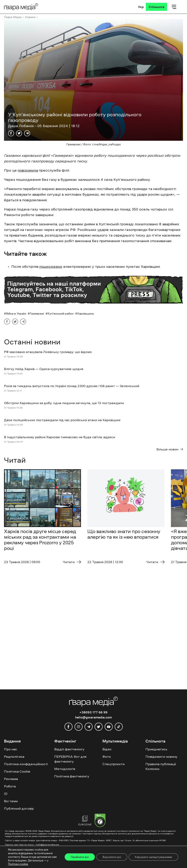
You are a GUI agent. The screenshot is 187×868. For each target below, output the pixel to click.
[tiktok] (119, 727)
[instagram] (79, 727)
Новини (30, 17)
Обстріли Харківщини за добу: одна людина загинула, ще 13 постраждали (64, 403)
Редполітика (14, 757)
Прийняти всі (80, 857)
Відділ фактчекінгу (69, 749)
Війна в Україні (16, 314)
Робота (10, 786)
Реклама (11, 779)
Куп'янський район (61, 314)
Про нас (11, 749)
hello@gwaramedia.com (93, 717)
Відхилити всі (112, 857)
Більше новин (170, 449)
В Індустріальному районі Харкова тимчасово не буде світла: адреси (60, 437)
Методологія (65, 769)
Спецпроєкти (113, 764)
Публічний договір (19, 808)
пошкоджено (51, 267)
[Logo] (21, 7)
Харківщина (85, 314)
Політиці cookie (18, 864)
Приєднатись (156, 749)
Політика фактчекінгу (72, 776)
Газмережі (37, 314)
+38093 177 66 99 (93, 712)
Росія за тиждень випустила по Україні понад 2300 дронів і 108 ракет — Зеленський (72, 386)
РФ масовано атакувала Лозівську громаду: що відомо (48, 352)
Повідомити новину (161, 757)
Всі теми (11, 801)
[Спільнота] (156, 7)
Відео (107, 749)
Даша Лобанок (21, 126)
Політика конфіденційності (26, 764)
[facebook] (68, 727)
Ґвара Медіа (13, 17)
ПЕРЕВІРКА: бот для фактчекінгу (70, 759)
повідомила (28, 170)
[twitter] (99, 727)
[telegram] (89, 727)
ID (6, 794)
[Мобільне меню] (174, 7)
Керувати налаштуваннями (153, 857)
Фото (107, 757)
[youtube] (109, 727)
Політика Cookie (17, 771)
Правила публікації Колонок (161, 766)
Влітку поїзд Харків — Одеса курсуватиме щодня (44, 369)
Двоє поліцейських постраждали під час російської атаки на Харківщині (62, 420)
